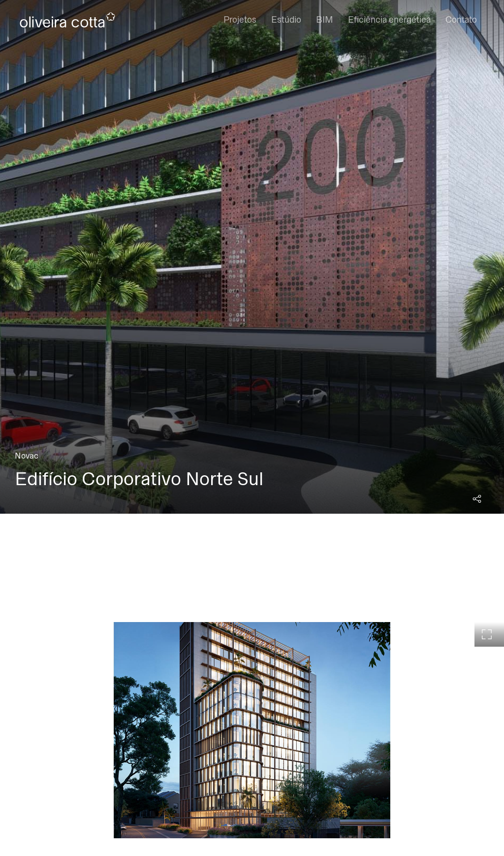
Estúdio (286, 20)
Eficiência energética (389, 20)
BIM (325, 20)
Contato (461, 20)
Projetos (240, 20)
